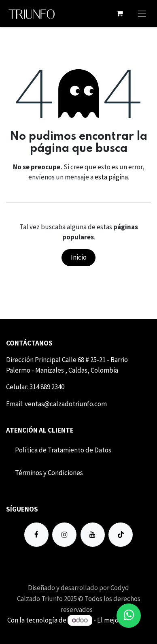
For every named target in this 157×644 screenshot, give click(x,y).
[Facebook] (36, 535)
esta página (111, 177)
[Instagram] (64, 535)
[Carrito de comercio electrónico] (120, 13)
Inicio (79, 257)
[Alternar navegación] (142, 14)
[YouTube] (93, 535)
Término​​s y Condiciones (49, 473)
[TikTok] (121, 535)
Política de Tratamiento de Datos (63, 450)
